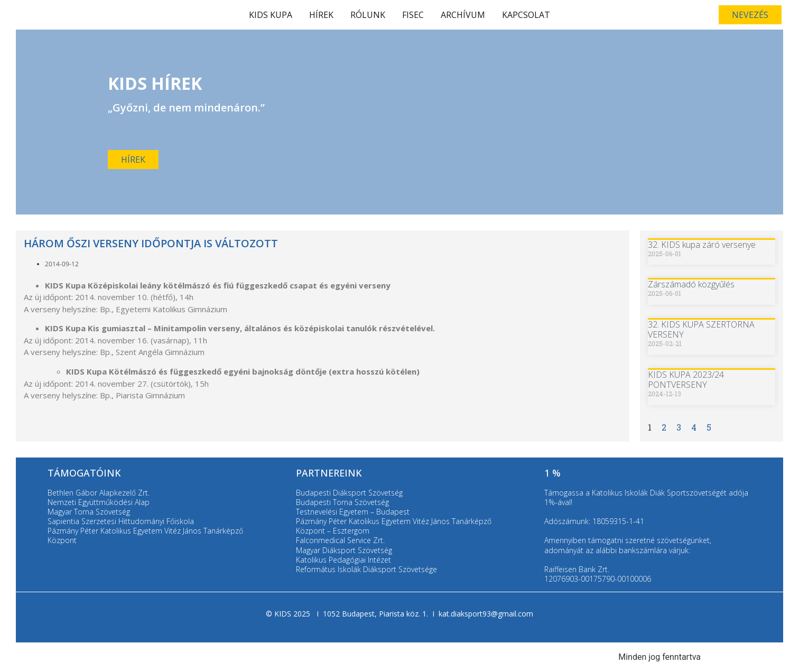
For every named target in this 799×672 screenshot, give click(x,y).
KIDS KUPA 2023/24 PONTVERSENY (686, 380)
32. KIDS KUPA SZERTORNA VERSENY (701, 329)
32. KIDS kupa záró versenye (702, 245)
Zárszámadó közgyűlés (691, 284)
